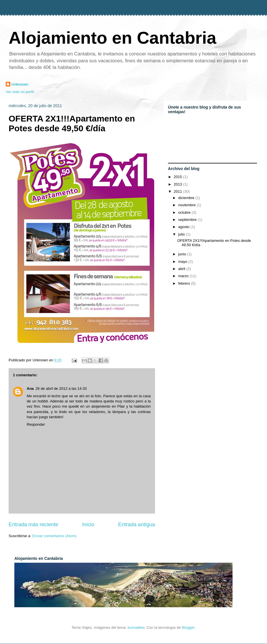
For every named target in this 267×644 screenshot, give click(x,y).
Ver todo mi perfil (20, 92)
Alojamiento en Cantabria (112, 38)
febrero (185, 283)
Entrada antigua (137, 525)
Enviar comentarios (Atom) (54, 536)
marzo (184, 276)
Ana (30, 388)
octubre (185, 212)
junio (183, 254)
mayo (183, 262)
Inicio (88, 525)
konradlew (136, 627)
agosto (184, 227)
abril (182, 269)
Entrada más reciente (33, 525)
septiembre (188, 220)
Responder (36, 424)
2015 (178, 177)
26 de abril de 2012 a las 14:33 (61, 388)
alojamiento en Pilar (108, 406)
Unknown (20, 84)
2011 (178, 191)
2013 (178, 184)
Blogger (188, 627)
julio (182, 234)
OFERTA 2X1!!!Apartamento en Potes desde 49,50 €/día (72, 123)
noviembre (187, 205)
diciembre (187, 198)
